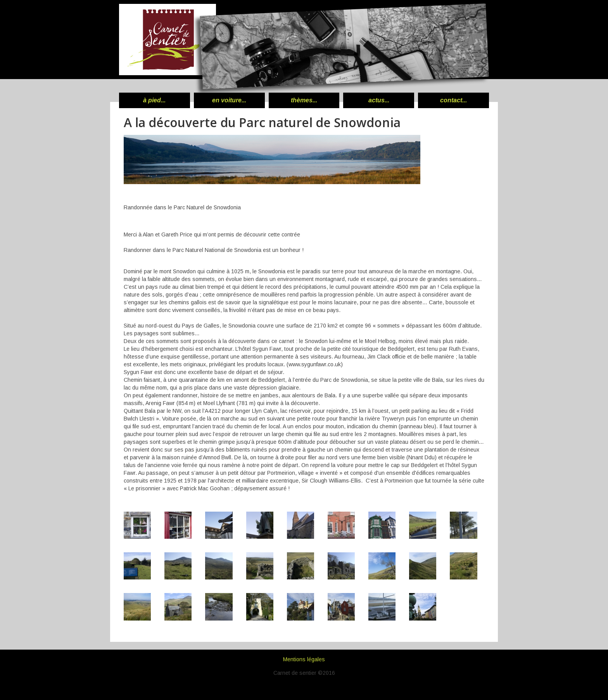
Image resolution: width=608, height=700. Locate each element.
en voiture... (229, 100)
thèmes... (304, 100)
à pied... (154, 100)
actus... (379, 100)
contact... (453, 100)
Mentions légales (304, 659)
